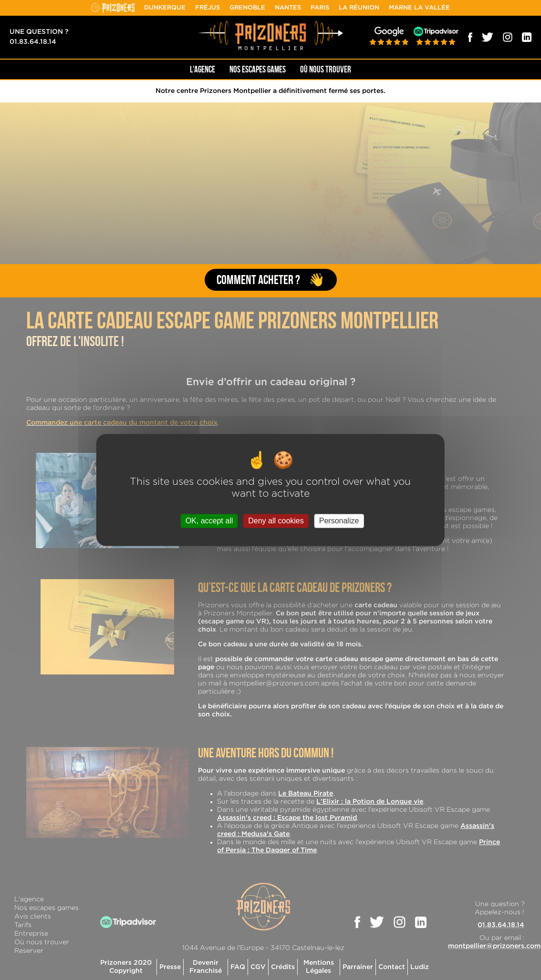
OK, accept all (209, 521)
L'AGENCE (203, 69)
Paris (320, 8)
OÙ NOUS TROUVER (326, 69)
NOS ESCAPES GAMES (258, 69)
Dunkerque (165, 8)
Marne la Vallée (419, 8)
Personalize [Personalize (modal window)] (339, 521)
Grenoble (247, 8)
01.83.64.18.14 (33, 42)
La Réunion (359, 8)
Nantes (288, 8)
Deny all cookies (276, 521)
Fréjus (208, 8)
